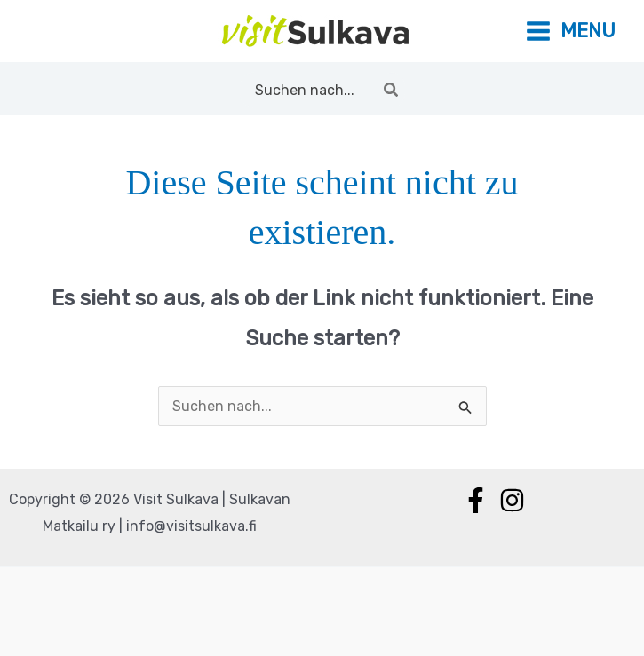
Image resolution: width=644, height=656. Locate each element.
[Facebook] (476, 500)
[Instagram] (512, 500)
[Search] (392, 90)
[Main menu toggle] (570, 32)
